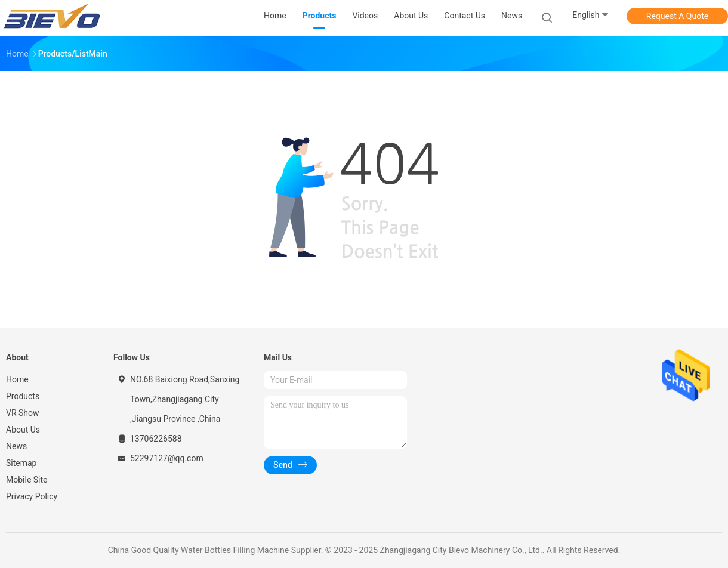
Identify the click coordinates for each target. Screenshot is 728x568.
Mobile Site (27, 480)
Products (23, 396)
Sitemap (21, 463)
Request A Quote (677, 16)
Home (17, 379)
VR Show (23, 413)
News (16, 446)
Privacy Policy (32, 496)
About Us (23, 430)
